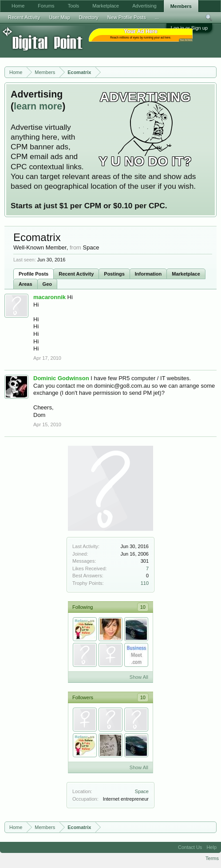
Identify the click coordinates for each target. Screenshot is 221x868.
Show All (139, 677)
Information (148, 274)
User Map (59, 17)
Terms (212, 858)
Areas (26, 284)
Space (142, 791)
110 (145, 583)
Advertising (144, 6)
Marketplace (186, 274)
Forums (46, 6)
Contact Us (190, 847)
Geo (47, 284)
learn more (38, 106)
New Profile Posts (127, 17)
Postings (114, 274)
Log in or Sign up (189, 28)
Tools (74, 6)
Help (211, 847)
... (157, 17)
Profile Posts (34, 274)
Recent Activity (76, 274)
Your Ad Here (186, 40)
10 (143, 607)
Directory (89, 17)
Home (18, 6)
